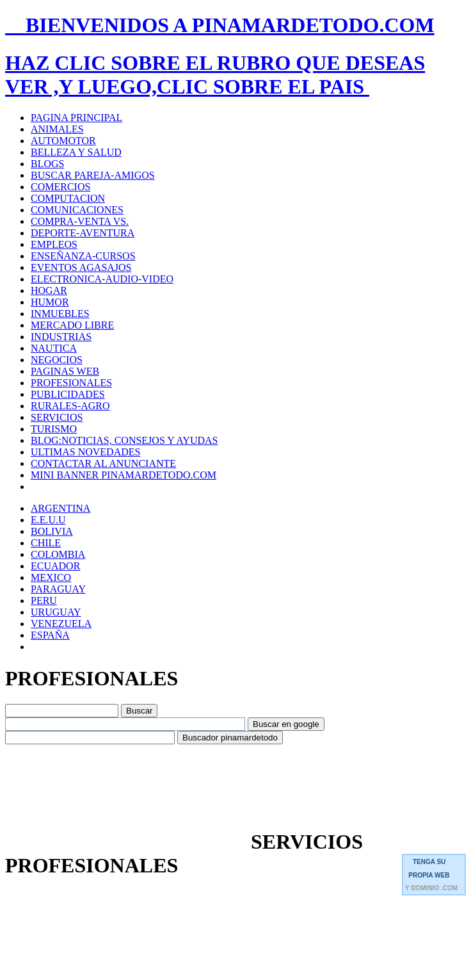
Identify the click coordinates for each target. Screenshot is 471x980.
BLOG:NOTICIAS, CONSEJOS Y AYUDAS (124, 440)
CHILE (46, 543)
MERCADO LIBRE (72, 325)
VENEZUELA (61, 624)
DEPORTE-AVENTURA (83, 233)
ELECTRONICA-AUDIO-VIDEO (102, 279)
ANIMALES (57, 129)
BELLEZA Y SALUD (76, 152)
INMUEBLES (60, 314)
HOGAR (49, 290)
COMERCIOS (60, 187)
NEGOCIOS (57, 360)
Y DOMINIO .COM (431, 888)
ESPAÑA (50, 635)
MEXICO (51, 577)
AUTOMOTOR (63, 141)
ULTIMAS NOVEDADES (85, 452)
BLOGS (47, 164)
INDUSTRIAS (61, 337)
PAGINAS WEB (65, 371)
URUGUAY (56, 612)
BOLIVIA (52, 531)
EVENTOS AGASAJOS (81, 267)
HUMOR (50, 302)
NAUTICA (54, 348)
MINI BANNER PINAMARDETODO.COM (124, 475)
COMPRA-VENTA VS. (80, 221)
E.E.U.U (48, 520)
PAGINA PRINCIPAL (76, 118)
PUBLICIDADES (68, 394)
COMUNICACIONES (77, 210)
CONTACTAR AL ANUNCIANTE (103, 463)
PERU (44, 600)
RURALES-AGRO (70, 406)
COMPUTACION (68, 198)
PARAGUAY (58, 589)
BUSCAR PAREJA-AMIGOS (93, 175)
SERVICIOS (57, 417)
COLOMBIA (58, 554)
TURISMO (54, 429)
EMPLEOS (54, 244)
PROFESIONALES (71, 383)
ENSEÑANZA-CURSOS (83, 256)
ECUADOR (55, 566)
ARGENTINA (60, 508)
